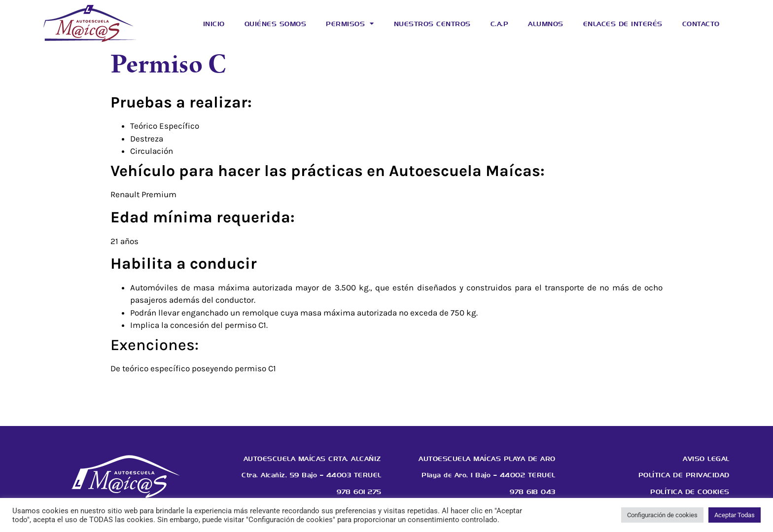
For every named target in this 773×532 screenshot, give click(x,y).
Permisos (350, 23)
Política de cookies (690, 492)
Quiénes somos (276, 24)
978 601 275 (359, 492)
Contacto (701, 24)
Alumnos (546, 24)
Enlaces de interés (623, 24)
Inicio (214, 24)
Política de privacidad (684, 475)
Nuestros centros (432, 24)
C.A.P (500, 24)
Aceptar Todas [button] (735, 515)
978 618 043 (533, 492)
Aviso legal (706, 459)
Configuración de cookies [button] (662, 515)
